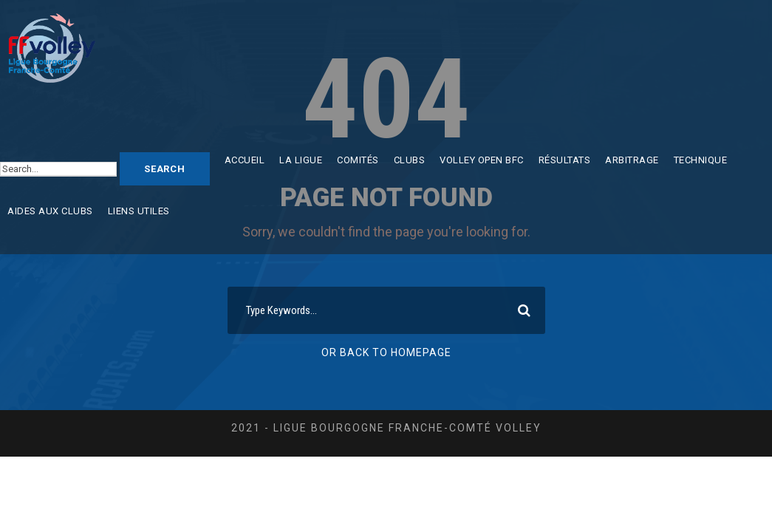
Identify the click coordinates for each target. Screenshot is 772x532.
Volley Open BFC (482, 160)
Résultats (565, 160)
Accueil (245, 160)
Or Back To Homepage (386, 352)
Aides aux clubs (50, 211)
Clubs (410, 160)
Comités (358, 160)
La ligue (301, 160)
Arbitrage (632, 160)
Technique (701, 160)
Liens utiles (139, 211)
